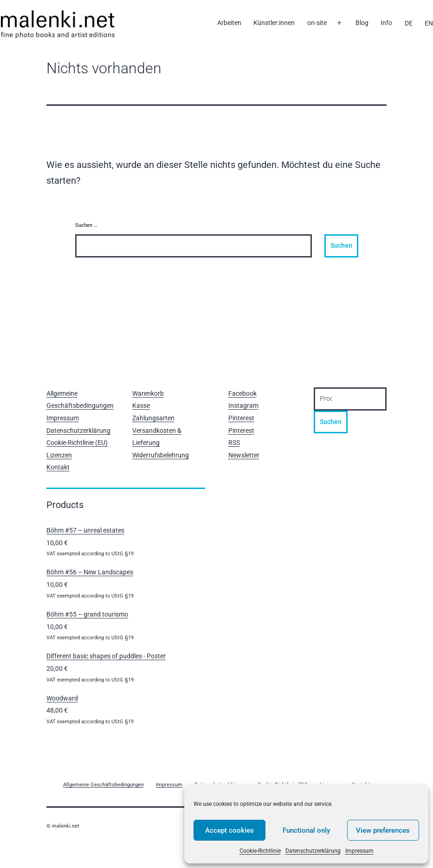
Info (386, 23)
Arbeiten (229, 23)
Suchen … (86, 225)
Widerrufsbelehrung (161, 455)
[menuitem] (408, 23)
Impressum (359, 851)
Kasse (141, 405)
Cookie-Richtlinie (260, 851)
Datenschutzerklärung (313, 851)
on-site (317, 23)
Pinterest (241, 418)
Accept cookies (229, 830)
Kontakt (58, 467)
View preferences (383, 830)
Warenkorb (148, 393)
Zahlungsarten (153, 418)
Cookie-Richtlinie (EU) (77, 443)
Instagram (243, 405)
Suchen (331, 422)
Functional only (306, 830)
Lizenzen (59, 455)
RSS (234, 443)
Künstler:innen (274, 23)
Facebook (242, 393)
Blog (362, 23)
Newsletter (244, 455)
